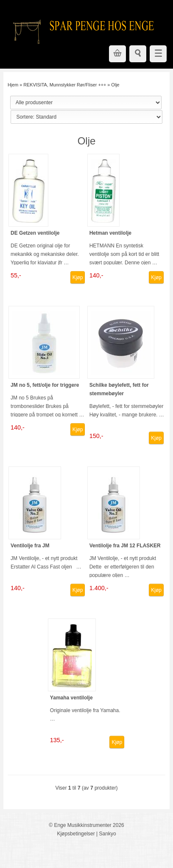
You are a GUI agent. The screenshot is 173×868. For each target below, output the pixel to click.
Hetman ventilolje (110, 233)
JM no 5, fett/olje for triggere (45, 385)
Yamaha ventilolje (71, 698)
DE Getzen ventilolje (35, 233)
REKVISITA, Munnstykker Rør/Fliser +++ (65, 85)
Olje (115, 85)
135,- (57, 740)
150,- (96, 436)
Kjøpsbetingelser (76, 834)
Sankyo (108, 834)
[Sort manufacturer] (86, 103)
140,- (96, 275)
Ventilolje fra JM (30, 546)
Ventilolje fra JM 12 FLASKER (125, 546)
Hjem (13, 85)
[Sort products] (86, 117)
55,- (16, 275)
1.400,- (99, 588)
